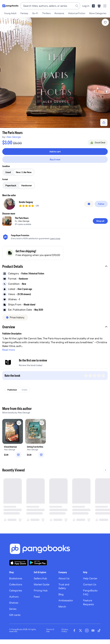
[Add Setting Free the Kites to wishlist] (42, 423)
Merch (62, 607)
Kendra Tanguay (26, 202)
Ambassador (66, 600)
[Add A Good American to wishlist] (19, 423)
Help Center (90, 578)
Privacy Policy (65, 630)
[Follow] (101, 204)
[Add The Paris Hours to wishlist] (105, 22)
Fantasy (24, 13)
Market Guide (42, 584)
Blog (61, 594)
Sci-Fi (35, 13)
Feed (37, 597)
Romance (59, 13)
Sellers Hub (40, 578)
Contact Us (90, 584)
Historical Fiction (77, 13)
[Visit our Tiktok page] (99, 630)
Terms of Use (50, 630)
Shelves (14, 603)
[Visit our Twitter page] (80, 630)
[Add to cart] (55, 152)
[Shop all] (100, 221)
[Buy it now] (55, 159)
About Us (64, 578)
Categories (16, 590)
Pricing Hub (41, 590)
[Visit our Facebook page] (74, 630)
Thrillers (46, 13)
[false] (89, 204)
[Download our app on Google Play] (38, 563)
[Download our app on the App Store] (18, 563)
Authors (14, 597)
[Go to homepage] (10, 6)
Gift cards (15, 615)
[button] (55, 267)
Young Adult (10, 13)
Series (13, 609)
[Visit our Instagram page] (87, 630)
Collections (16, 584)
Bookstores (16, 578)
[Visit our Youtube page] (93, 630)
